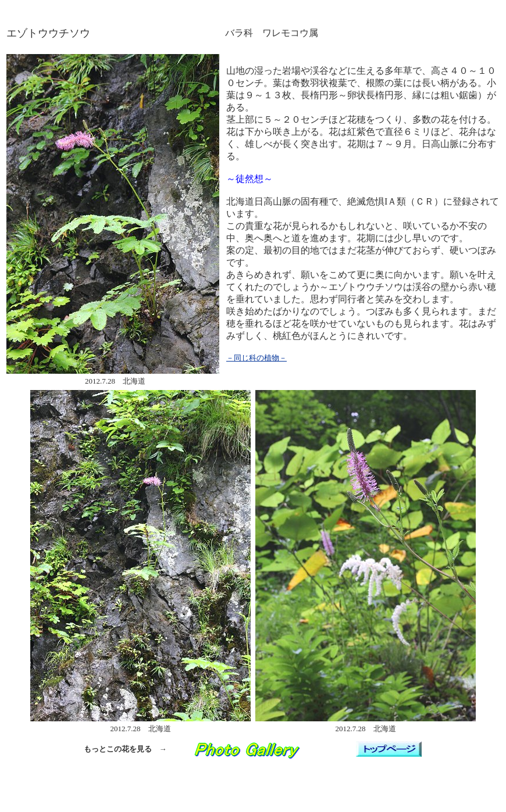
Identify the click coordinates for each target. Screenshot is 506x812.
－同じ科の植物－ (256, 358)
